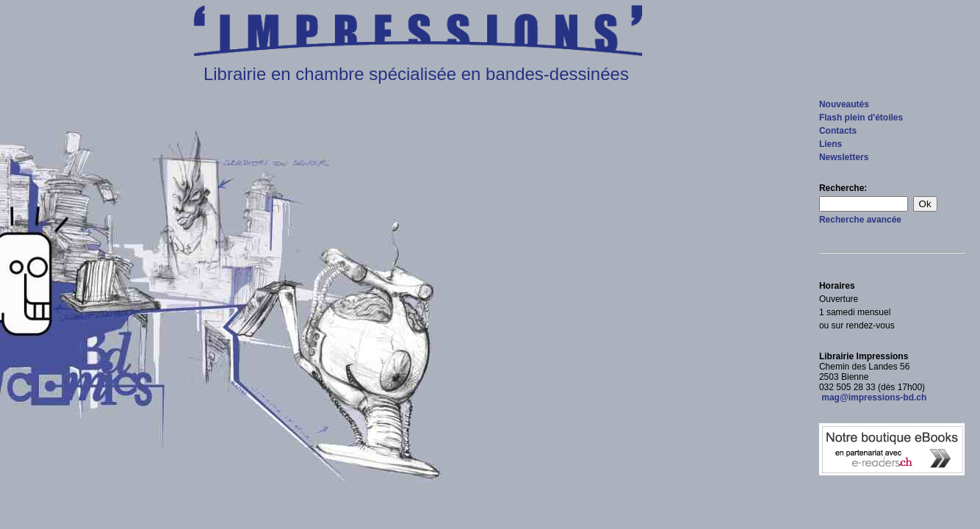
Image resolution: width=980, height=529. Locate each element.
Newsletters (844, 157)
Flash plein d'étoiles (861, 118)
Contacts (838, 131)
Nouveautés (844, 104)
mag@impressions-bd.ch (873, 397)
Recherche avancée (860, 220)
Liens (831, 144)
